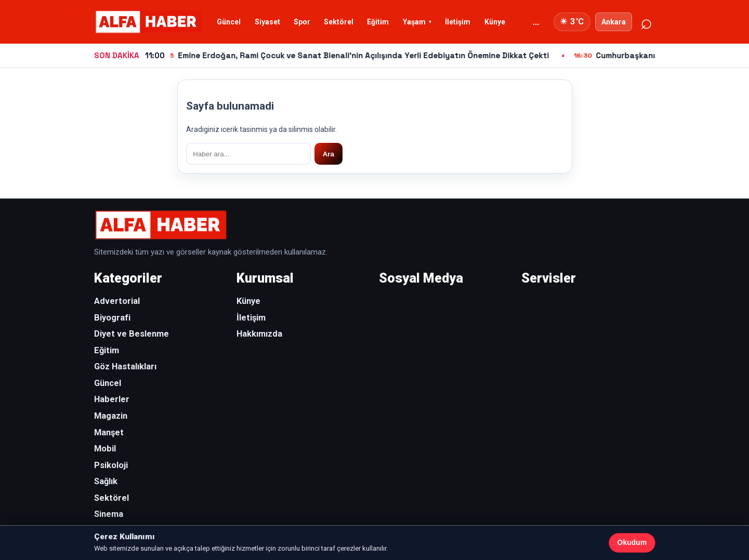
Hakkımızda (259, 334)
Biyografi (112, 318)
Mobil (105, 449)
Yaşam (414, 22)
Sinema (109, 514)
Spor (302, 22)
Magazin (111, 416)
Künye (495, 22)
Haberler (112, 399)
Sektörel (339, 22)
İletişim (458, 22)
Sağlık (106, 481)
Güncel (229, 22)
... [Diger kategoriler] (536, 22)
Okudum (632, 543)
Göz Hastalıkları (125, 366)
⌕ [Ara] (646, 22)
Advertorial (117, 301)
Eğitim (378, 22)
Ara (328, 154)
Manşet (109, 432)
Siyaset (267, 22)
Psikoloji (111, 465)
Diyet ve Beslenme (132, 334)
